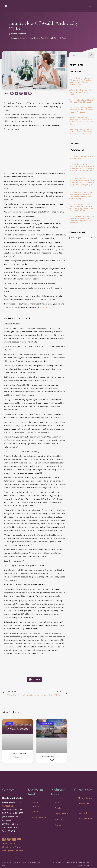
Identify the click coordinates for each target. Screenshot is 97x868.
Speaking (59, 819)
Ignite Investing (39, 817)
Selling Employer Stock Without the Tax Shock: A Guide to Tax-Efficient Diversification (80, 81)
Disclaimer (56, 862)
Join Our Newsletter (37, 804)
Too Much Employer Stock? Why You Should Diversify (81, 101)
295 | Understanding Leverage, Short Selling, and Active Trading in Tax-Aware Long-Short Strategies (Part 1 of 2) (82, 182)
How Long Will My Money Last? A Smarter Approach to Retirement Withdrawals (82, 132)
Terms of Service (86, 866)
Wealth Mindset (47, 38)
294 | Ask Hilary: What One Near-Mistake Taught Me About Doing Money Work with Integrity (81, 196)
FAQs (57, 802)
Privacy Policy (86, 862)
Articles (58, 808)
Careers (58, 825)
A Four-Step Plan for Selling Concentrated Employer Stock (81, 92)
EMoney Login (85, 798)
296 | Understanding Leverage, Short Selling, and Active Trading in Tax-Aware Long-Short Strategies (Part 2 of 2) (82, 168)
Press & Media (61, 814)
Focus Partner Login (85, 806)
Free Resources (85, 819)
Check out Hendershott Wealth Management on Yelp (13, 847)
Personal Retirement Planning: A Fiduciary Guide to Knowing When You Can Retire (81, 121)
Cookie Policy (70, 862)
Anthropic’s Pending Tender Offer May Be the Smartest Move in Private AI (82, 110)
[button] (12, 93)
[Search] (91, 55)
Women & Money (60, 38)
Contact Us (8, 806)
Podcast (36, 812)
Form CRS (83, 813)
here (48, 307)
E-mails (37, 38)
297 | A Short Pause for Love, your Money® (82, 157)
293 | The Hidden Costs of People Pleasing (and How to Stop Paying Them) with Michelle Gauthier (81, 208)
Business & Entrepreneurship (22, 38)
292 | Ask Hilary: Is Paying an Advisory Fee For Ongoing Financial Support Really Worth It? (82, 220)
